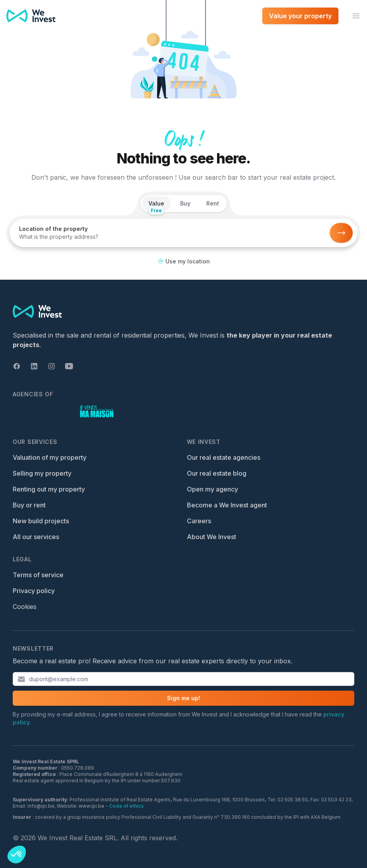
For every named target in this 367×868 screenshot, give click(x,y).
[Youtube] (69, 366)
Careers (199, 521)
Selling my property (42, 473)
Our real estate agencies (224, 457)
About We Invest (211, 537)
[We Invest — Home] (31, 16)
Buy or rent (29, 505)
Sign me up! (183, 698)
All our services (36, 537)
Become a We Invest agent (227, 505)
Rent (213, 203)
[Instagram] (52, 366)
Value (156, 205)
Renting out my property (49, 489)
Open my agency (212, 489)
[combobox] (170, 237)
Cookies (25, 607)
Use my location (184, 261)
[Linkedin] (34, 366)
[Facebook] (17, 366)
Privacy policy (34, 591)
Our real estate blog (217, 473)
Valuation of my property (50, 457)
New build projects (41, 521)
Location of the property (53, 229)
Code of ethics (126, 806)
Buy (185, 203)
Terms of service (38, 575)
